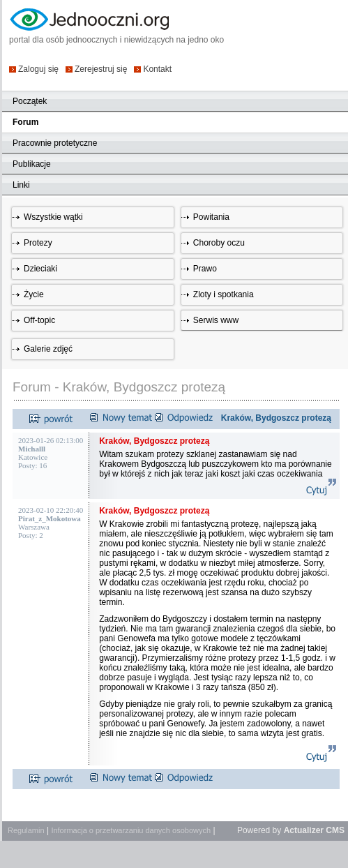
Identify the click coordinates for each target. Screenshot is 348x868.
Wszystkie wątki (53, 217)
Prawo (205, 269)
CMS (335, 830)
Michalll (32, 449)
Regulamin (26, 830)
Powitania (211, 217)
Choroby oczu (219, 243)
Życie (34, 294)
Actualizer (304, 830)
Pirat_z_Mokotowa (50, 518)
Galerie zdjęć (48, 349)
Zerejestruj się (101, 69)
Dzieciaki (40, 269)
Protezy (38, 243)
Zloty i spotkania (224, 294)
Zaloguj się (38, 69)
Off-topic (39, 320)
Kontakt (157, 69)
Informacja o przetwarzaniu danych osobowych (131, 830)
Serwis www (216, 320)
